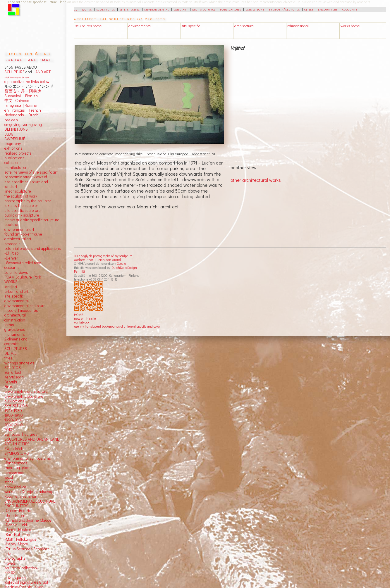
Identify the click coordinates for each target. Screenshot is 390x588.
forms (9, 325)
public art (12, 224)
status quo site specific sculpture (32, 220)
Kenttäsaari (14, 377)
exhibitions (255, 9)
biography (13, 143)
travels (10, 563)
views (23, 272)
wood (9, 477)
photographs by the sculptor (28, 201)
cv (76, 9)
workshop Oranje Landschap (29, 492)
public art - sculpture (22, 215)
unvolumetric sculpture (24, 396)
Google (122, 263)
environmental (157, 9)
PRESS (10, 573)
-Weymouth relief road (23, 263)
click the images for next (17, 77)
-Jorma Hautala (18, 530)
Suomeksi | (14, 96)
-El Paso (11, 253)
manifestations (17, 167)
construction (15, 320)
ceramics (12, 344)
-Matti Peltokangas (20, 539)
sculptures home (89, 26)
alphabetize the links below (27, 82)
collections (13, 162)
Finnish (31, 96)
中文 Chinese (17, 101)
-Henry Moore (16, 544)
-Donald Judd (16, 525)
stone (9, 482)
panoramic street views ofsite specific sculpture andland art (26, 182)
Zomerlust (13, 372)
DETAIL (10, 353)
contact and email (29, 59)
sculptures (106, 9)
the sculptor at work (21, 196)
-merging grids (17, 468)
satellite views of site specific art (31, 172)
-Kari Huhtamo (17, 535)
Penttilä (79, 271)
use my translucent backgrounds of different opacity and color (117, 326)
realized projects (18, 153)
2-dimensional (16, 339)
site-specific (191, 26)
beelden (11, 120)
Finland (11, 387)
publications (231, 9)
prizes (10, 554)
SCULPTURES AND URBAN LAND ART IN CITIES (32, 442)
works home (350, 26)
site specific (130, 9)
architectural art (18, 239)
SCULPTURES (16, 349)
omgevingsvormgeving (23, 124)
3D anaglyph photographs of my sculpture (103, 256)
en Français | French (23, 110)
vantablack (82, 322)
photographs (15, 558)
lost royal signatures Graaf (26, 582)
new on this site (85, 318)
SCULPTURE (14, 72)
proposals (12, 244)
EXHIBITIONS (16, 406)
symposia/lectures (284, 9)
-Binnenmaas (16, 463)
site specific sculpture (23, 210)
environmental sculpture (25, 306)
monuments (15, 334)
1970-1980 (13, 411)
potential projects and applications (33, 248)
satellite (11, 272)
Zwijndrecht (14, 449)
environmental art (19, 229)
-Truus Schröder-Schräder (27, 549)
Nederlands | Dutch (22, 115)
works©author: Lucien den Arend (97, 260)
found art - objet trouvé (23, 234)
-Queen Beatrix (18, 511)
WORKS (11, 282)
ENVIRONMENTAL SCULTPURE (30, 501)
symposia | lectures (21, 434)
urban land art (16, 291)
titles (8, 358)
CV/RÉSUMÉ (15, 139)
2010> (9, 430)
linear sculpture (18, 191)
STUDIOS (13, 368)
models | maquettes (21, 310)
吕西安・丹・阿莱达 (23, 91)
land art (181, 9)
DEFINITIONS (16, 129)
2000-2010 (14, 425)
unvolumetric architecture (26, 391)
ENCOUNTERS (16, 506)
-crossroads (14, 473)
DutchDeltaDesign (124, 268)
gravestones (15, 329)
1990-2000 (14, 420)
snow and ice (15, 487)
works (87, 9)
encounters (328, 9)
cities (309, 9)
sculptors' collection (21, 568)
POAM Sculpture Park (23, 277)
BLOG (9, 134)
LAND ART (41, 72)
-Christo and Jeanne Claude (28, 520)
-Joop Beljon (15, 516)
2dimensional (298, 26)
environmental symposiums (28, 458)
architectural (204, 9)
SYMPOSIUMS (17, 453)
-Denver (11, 258)
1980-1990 (14, 415)
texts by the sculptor (21, 205)
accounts (350, 9)
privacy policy (15, 577)
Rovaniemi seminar (20, 496)
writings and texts (19, 363)
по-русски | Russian (22, 106)
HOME (79, 315)
